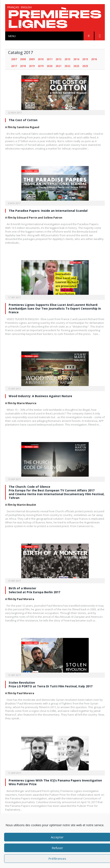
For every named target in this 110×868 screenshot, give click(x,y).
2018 (23, 66)
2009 (32, 59)
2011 (50, 59)
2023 (76, 66)
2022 (67, 66)
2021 (59, 66)
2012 (59, 59)
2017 (14, 66)
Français (13, 7)
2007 (14, 59)
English (26, 7)
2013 (67, 59)
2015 (85, 59)
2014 (76, 59)
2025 (85, 66)
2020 (50, 66)
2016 (94, 59)
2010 (41, 59)
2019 (32, 66)
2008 (23, 59)
